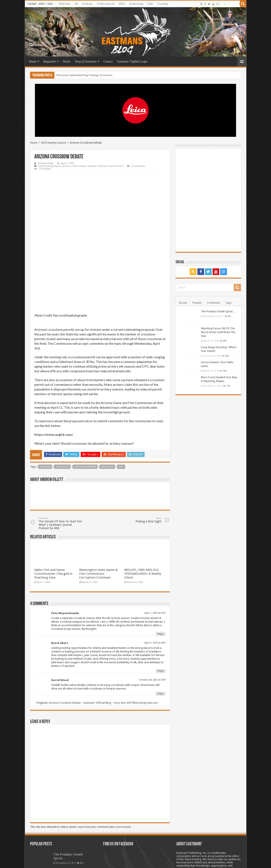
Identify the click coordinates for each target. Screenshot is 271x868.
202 (227, 356)
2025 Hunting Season (54, 143)
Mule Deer (65, 4)
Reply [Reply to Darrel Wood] (160, 636)
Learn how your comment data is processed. (104, 770)
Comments (214, 303)
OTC (121, 410)
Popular (197, 303)
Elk (76, 4)
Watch (66, 62)
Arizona (67, 166)
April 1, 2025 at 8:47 (155, 556)
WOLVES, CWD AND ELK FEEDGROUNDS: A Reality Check (143, 516)
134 (224, 371)
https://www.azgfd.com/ (54, 377)
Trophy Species (106, 4)
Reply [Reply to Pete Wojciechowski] (160, 577)
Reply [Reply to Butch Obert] (160, 614)
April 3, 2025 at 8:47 (155, 586)
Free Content (79, 166)
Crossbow (63, 410)
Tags (228, 303)
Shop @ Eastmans (86, 62)
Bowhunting (136, 4)
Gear (150, 4)
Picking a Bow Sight (140, 463)
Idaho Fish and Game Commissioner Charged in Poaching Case (53, 516)
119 (228, 386)
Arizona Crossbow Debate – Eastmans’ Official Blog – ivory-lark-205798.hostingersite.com (103, 646)
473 (229, 316)
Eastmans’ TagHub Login (132, 62)
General (92, 166)
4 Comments (138, 166)
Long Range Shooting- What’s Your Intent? (70, 835)
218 (224, 341)
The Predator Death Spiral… (218, 311)
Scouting (162, 4)
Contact (108, 62)
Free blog (108, 410)
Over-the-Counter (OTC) (110, 166)
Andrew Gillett (46, 163)
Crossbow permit (85, 410)
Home (33, 62)
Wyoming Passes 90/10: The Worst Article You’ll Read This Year (218, 332)
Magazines (50, 62)
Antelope (87, 4)
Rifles (122, 4)
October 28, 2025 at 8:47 (152, 623)
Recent (183, 303)
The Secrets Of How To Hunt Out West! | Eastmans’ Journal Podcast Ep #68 (60, 466)
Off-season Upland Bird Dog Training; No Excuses (84, 75)
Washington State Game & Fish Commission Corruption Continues (98, 516)
